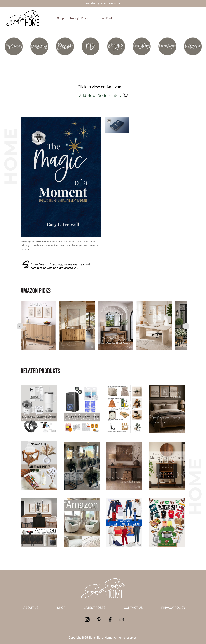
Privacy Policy (173, 608)
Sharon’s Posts (104, 18)
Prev (20, 326)
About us (31, 608)
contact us (133, 608)
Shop (60, 18)
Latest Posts (95, 608)
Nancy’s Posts (79, 18)
